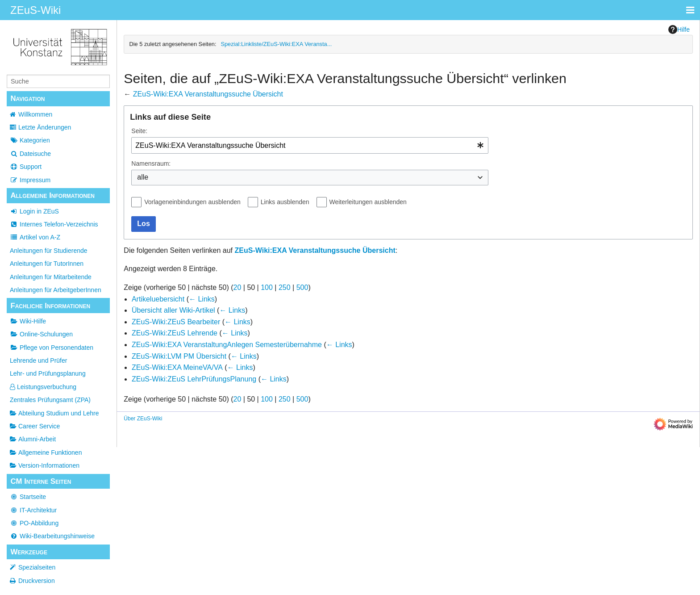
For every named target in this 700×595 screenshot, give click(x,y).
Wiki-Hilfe (28, 321)
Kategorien (30, 140)
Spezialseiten (37, 567)
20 (237, 287)
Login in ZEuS (34, 211)
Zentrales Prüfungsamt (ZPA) (50, 400)
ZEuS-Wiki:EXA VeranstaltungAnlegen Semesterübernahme (227, 345)
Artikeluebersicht (158, 299)
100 (267, 287)
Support (26, 167)
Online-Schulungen (41, 334)
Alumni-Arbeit (33, 439)
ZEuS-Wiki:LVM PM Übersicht (179, 356)
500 (302, 287)
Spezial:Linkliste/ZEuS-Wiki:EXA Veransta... (276, 44)
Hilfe (679, 29)
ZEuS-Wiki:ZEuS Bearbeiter (176, 322)
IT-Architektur (33, 510)
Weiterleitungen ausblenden (368, 202)
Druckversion (37, 581)
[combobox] (310, 145)
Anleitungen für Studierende (49, 251)
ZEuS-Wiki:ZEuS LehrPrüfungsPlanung (194, 379)
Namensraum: (151, 163)
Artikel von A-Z (35, 237)
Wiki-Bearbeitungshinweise (52, 536)
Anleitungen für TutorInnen (47, 264)
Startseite (28, 497)
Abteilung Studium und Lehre (54, 413)
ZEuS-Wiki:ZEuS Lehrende (175, 333)
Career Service (35, 426)
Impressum (30, 180)
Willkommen (35, 114)
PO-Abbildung (34, 523)
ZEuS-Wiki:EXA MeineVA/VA (177, 367)
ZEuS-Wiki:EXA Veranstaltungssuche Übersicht (208, 94)
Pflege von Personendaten (52, 348)
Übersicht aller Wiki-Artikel (173, 310)
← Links (202, 299)
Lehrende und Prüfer (38, 360)
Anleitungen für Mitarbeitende (51, 277)
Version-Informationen (45, 465)
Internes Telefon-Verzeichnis (54, 224)
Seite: (139, 131)
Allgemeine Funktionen (46, 453)
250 (285, 287)
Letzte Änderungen (45, 127)
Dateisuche (30, 154)
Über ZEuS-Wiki (143, 419)
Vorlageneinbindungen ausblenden (192, 202)
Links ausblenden (285, 202)
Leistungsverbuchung (43, 387)
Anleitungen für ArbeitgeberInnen (56, 290)
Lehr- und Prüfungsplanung (48, 373)
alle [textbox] (143, 177)
